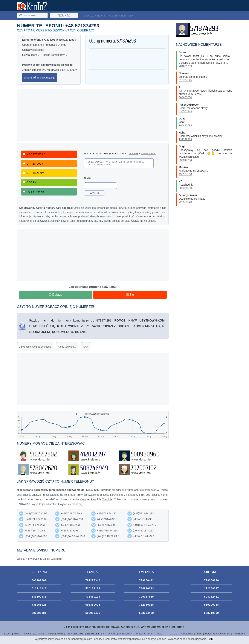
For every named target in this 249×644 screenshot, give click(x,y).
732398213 (185, 139)
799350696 (211, 580)
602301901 (39, 613)
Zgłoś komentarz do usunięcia (35, 347)
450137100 (185, 174)
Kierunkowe (75, 634)
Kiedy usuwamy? (67, 347)
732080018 (146, 605)
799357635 (146, 597)
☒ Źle (130, 295)
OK (211, 639)
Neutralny (33, 173)
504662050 (185, 97)
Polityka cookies (218, 634)
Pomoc (173, 634)
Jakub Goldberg (52, 559)
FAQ (85, 347)
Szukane (39, 634)
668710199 (211, 613)
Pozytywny (34, 192)
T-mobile (107, 499)
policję (151, 221)
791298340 (93, 580)
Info (17, 634)
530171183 (93, 588)
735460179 (93, 597)
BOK (199, 634)
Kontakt (239, 634)
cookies (59, 639)
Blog (7, 634)
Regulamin (55, 634)
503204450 (146, 613)
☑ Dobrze (55, 295)
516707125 (185, 80)
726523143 (185, 202)
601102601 (39, 580)
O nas (112, 634)
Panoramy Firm (135, 495)
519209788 (211, 605)
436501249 (185, 111)
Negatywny (34, 154)
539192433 (39, 597)
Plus (93, 499)
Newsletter (96, 634)
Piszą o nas (144, 634)
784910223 (146, 588)
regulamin (148, 153)
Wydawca (126, 634)
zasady (133, 153)
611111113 (39, 588)
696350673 (93, 605)
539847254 (185, 160)
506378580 (185, 188)
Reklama (187, 634)
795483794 (185, 125)
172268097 (211, 588)
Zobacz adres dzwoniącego (39, 78)
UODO (135, 221)
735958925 (39, 605)
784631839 (185, 66)
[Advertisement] (93, 115)
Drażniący (33, 164)
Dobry (30, 182)
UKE (127, 221)
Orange (84, 499)
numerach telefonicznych (141, 490)
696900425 (93, 613)
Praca (160, 634)
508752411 (211, 597)
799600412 (146, 580)
